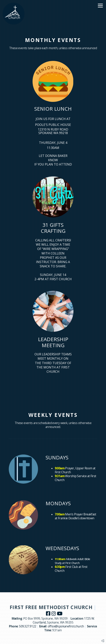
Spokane (53, 622)
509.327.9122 (28, 626)
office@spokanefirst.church (66, 626)
